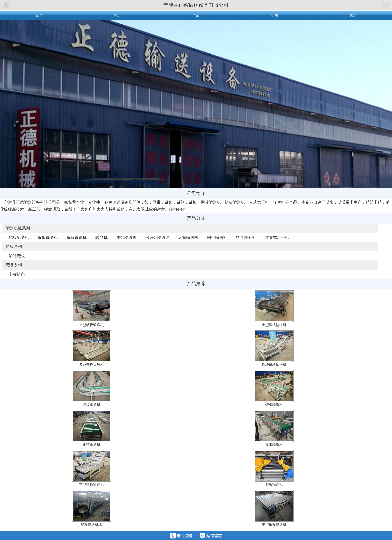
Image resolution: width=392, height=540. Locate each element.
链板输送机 (48, 237)
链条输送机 (77, 237)
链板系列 (14, 247)
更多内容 (178, 209)
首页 (39, 15)
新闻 (274, 15)
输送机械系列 (18, 228)
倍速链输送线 (157, 237)
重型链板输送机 (91, 485)
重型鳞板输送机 (91, 325)
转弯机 (102, 237)
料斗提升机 (246, 237)
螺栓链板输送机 (274, 365)
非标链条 (17, 274)
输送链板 (17, 256)
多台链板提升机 (91, 365)
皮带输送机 (126, 237)
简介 (118, 15)
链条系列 (14, 265)
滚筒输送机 (188, 237)
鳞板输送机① (91, 525)
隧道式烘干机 (277, 237)
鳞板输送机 (19, 237)
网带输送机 (217, 237)
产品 (196, 15)
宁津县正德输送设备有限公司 (196, 5)
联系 (353, 15)
